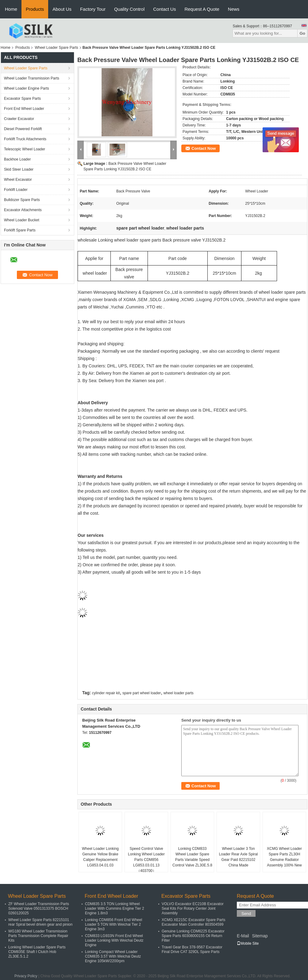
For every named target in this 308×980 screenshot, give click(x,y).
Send (246, 914)
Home (11, 9)
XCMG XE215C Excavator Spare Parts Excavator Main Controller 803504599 (193, 922)
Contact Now (204, 148)
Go (302, 33)
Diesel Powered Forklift (23, 129)
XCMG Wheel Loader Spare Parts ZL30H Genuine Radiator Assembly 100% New (284, 857)
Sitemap (260, 936)
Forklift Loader (16, 190)
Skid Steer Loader (19, 169)
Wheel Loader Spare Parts (56, 48)
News (234, 9)
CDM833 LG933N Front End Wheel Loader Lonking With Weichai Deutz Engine (114, 940)
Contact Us (164, 9)
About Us (62, 9)
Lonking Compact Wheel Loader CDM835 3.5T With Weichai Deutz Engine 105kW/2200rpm (113, 956)
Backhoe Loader (17, 159)
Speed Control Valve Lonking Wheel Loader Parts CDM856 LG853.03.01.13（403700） (146, 860)
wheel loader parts (179, 693)
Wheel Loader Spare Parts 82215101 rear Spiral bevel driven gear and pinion (40, 922)
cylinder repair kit (106, 693)
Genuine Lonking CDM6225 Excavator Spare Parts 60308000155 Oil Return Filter (193, 936)
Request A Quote (202, 9)
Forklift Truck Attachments (25, 139)
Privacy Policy (26, 976)
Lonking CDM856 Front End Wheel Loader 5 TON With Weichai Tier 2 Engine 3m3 (114, 924)
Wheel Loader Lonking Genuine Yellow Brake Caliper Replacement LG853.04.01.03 (100, 857)
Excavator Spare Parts (22, 99)
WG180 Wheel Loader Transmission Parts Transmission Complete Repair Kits (38, 936)
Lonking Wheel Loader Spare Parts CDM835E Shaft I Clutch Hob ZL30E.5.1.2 (37, 952)
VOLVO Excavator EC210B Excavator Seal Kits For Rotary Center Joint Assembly (193, 908)
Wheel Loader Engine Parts (27, 88)
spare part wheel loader (142, 693)
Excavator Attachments (23, 210)
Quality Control (129, 9)
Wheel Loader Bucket (22, 220)
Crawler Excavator (19, 119)
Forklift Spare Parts (20, 230)
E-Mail (243, 936)
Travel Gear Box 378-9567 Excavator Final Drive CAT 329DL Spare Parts (192, 949)
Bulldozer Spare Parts (22, 200)
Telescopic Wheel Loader (25, 149)
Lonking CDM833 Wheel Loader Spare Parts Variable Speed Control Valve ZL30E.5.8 (192, 857)
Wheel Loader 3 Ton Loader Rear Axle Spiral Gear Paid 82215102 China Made (239, 857)
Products (35, 9)
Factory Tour (93, 9)
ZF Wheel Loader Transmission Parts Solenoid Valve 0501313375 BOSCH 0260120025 (39, 908)
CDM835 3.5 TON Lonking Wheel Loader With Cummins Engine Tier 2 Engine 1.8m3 (115, 908)
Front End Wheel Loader (24, 109)
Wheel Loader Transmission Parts (32, 78)
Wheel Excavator (18, 180)
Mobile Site (248, 943)
